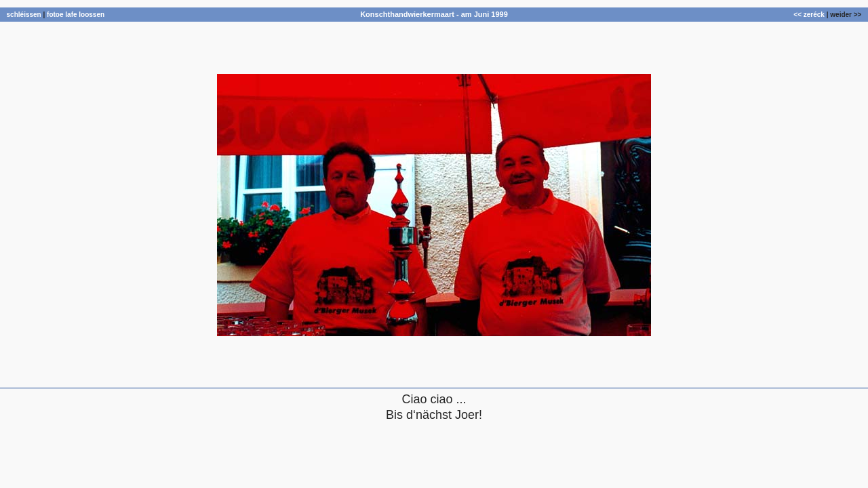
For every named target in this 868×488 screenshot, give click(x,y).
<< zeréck (809, 15)
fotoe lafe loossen (76, 15)
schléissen (24, 15)
